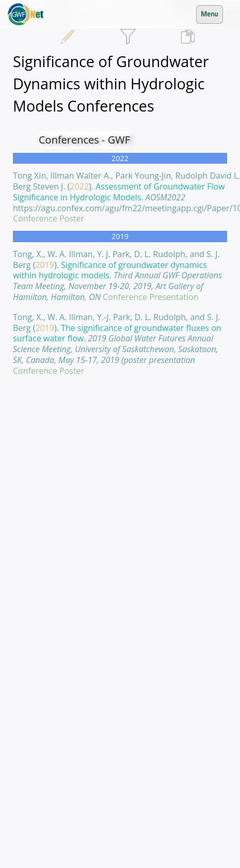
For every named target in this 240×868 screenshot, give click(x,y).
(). (117, 275)
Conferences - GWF (84, 140)
